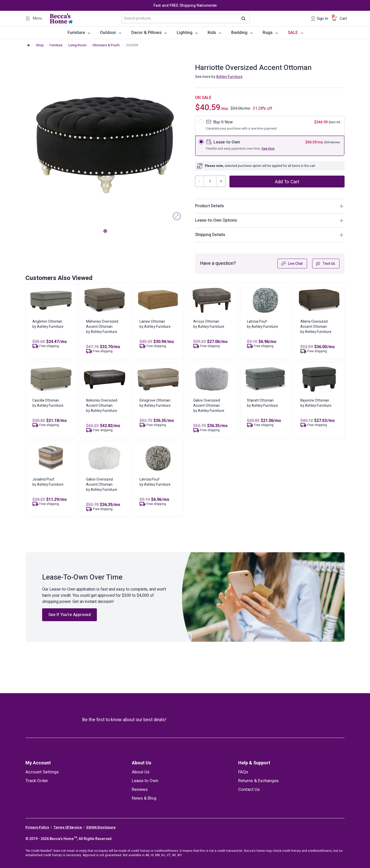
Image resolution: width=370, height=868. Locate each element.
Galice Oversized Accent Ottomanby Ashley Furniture (209, 406)
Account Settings (42, 772)
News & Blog (144, 798)
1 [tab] (105, 231)
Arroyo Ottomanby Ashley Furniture (209, 324)
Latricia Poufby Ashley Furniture (262, 324)
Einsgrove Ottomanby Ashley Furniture (155, 403)
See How (268, 149)
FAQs (243, 772)
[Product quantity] (210, 181)
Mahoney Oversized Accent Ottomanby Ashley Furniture (102, 327)
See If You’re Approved (70, 615)
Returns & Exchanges (258, 781)
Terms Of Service (68, 827)
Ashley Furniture (229, 77)
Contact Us (249, 789)
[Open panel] (34, 19)
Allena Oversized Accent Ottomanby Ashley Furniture (316, 327)
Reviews (140, 789)
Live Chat (292, 264)
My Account (38, 763)
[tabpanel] (105, 144)
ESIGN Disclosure (101, 827)
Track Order (37, 781)
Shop (40, 45)
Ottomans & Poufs (106, 45)
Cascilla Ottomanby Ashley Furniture (48, 403)
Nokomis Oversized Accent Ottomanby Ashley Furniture (102, 406)
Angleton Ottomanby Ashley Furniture (48, 324)
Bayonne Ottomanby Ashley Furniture (316, 403)
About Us (142, 763)
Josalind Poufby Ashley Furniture (48, 482)
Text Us (325, 264)
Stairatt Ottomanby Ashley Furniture (262, 403)
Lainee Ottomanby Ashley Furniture (155, 324)
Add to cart (287, 182)
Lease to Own (145, 781)
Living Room (77, 45)
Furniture (56, 45)
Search (245, 19)
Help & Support (254, 763)
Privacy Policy (37, 827)
